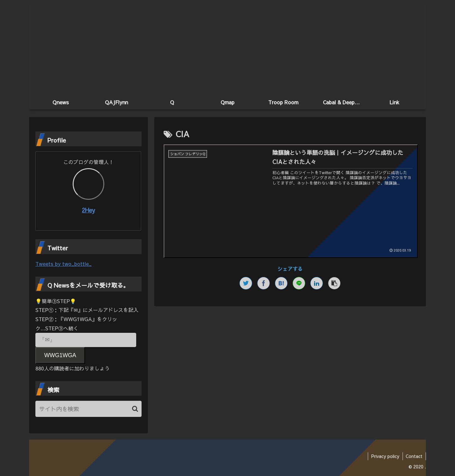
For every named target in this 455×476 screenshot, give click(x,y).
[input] (88, 409)
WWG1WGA (60, 355)
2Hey (88, 210)
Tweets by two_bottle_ (64, 264)
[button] (135, 409)
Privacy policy (385, 456)
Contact (414, 456)
